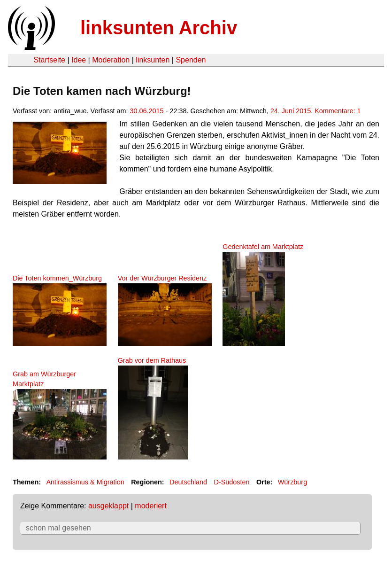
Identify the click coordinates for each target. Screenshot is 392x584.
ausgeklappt (108, 506)
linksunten (153, 60)
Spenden (191, 60)
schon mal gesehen (58, 528)
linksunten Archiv (159, 28)
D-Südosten (231, 482)
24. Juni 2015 (291, 111)
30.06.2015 (147, 111)
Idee (79, 60)
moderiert (151, 506)
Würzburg (292, 482)
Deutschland (188, 482)
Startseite (49, 60)
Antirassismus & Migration (85, 482)
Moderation (111, 60)
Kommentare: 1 (338, 111)
